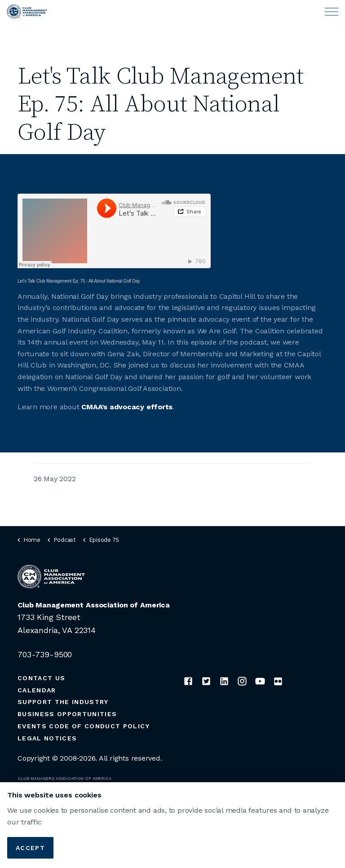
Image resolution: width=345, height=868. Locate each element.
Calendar (37, 690)
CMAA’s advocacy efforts (127, 407)
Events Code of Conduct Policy (84, 726)
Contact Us (41, 678)
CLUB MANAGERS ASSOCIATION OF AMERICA (64, 778)
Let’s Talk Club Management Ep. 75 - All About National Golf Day (79, 281)
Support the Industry (63, 702)
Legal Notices (47, 738)
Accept (30, 848)
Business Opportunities (67, 714)
